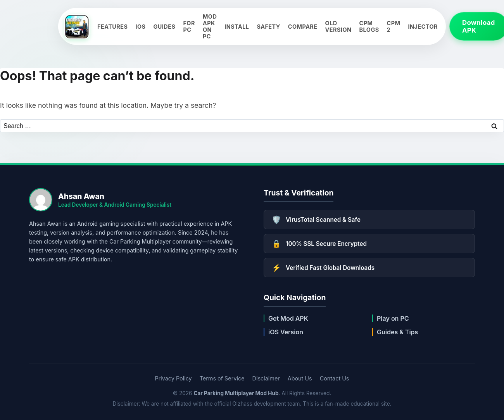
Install (237, 27)
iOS (140, 27)
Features (112, 27)
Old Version (338, 26)
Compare (303, 27)
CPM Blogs (369, 26)
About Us (300, 378)
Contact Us (335, 378)
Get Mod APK (288, 318)
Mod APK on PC (210, 26)
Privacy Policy (173, 378)
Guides (164, 27)
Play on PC (393, 318)
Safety (268, 27)
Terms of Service (222, 378)
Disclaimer (266, 378)
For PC (189, 26)
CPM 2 (394, 26)
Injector (423, 27)
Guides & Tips (397, 332)
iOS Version (286, 332)
